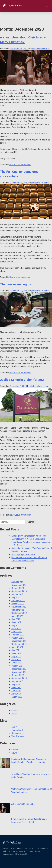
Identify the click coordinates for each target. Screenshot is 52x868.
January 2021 (18, 654)
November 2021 (19, 629)
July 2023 (16, 586)
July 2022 (16, 608)
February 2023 (18, 589)
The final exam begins (15, 273)
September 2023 (19, 580)
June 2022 (16, 611)
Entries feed (17, 718)
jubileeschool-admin (40, 37)
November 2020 (19, 660)
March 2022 (17, 620)
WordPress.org (18, 725)
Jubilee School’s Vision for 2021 (23, 368)
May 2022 (16, 614)
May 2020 (16, 679)
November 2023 (19, 573)
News (12, 153)
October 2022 (18, 598)
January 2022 (18, 626)
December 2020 (19, 657)
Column (15, 699)
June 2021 (16, 642)
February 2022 (18, 623)
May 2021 (16, 645)
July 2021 (16, 639)
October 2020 (18, 663)
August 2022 (17, 604)
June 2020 (16, 676)
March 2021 (17, 651)
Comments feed (19, 721)
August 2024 (17, 570)
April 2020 (16, 682)
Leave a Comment (23, 153)
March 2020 (17, 685)
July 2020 (16, 673)
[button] (47, 6)
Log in (14, 715)
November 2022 (19, 595)
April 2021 (16, 648)
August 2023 (17, 583)
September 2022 (19, 601)
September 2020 (19, 667)
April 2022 (16, 617)
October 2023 (18, 576)
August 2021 (17, 636)
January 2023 (18, 592)
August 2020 (17, 670)
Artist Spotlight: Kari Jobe (23, 543)
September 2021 (19, 632)
